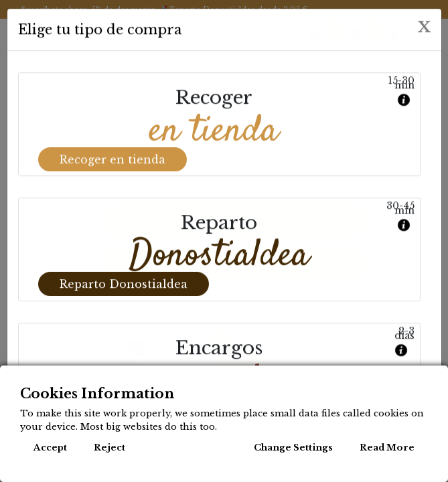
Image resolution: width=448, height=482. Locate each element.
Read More (387, 448)
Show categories (235, 220)
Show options (235, 264)
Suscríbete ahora (54, 9)
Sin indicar (149, 167)
